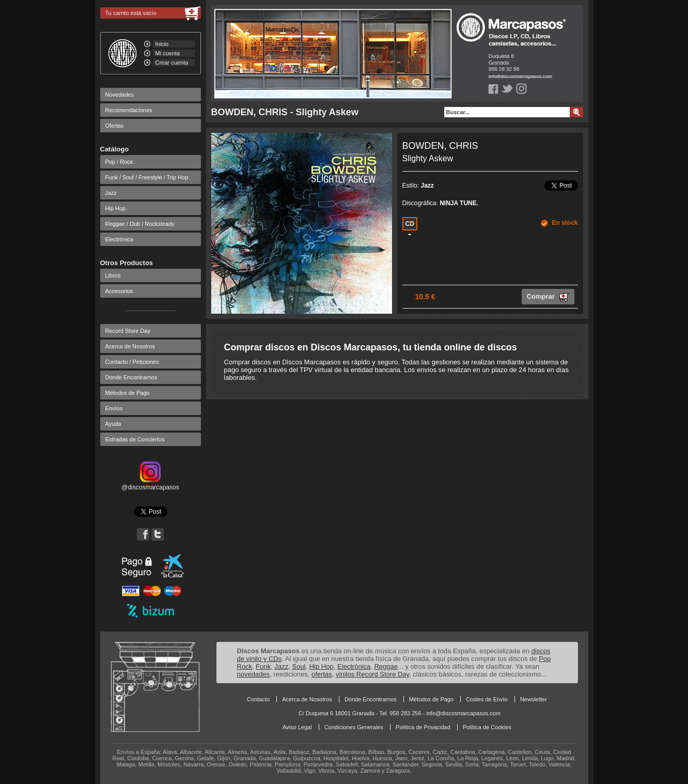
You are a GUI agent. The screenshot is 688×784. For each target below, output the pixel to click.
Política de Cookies (487, 727)
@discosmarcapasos (150, 484)
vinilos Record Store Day (372, 674)
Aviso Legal (297, 727)
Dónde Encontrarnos (131, 377)
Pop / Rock (119, 162)
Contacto (258, 699)
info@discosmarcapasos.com (463, 713)
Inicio (162, 44)
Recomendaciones (129, 110)
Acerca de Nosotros (130, 346)
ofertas (322, 674)
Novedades (120, 95)
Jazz (111, 193)
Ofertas (115, 126)
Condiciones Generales (354, 727)
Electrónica (119, 239)
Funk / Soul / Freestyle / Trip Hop (147, 177)
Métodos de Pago (128, 393)
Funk (263, 666)
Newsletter (534, 699)
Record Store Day (128, 331)
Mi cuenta (168, 53)
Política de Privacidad (423, 727)
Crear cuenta (172, 63)
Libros (113, 275)
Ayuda (113, 424)
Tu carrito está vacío (131, 13)
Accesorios (119, 291)
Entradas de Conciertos (135, 439)
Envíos (114, 408)
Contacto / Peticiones (132, 362)
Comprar (548, 297)
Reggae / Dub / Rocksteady (140, 224)
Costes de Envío (487, 699)
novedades (254, 674)
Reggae (386, 666)
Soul (299, 666)
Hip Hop (116, 208)
